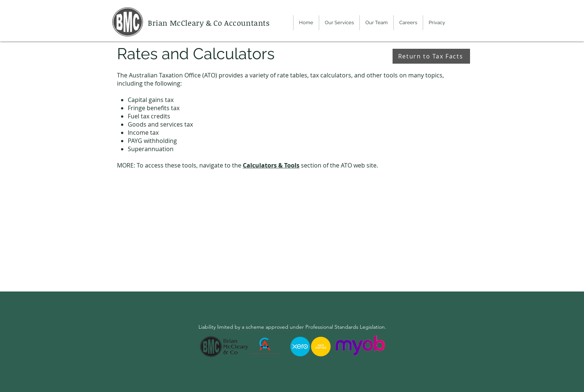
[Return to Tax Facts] (431, 56)
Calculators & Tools (271, 165)
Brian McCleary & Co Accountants (210, 23)
